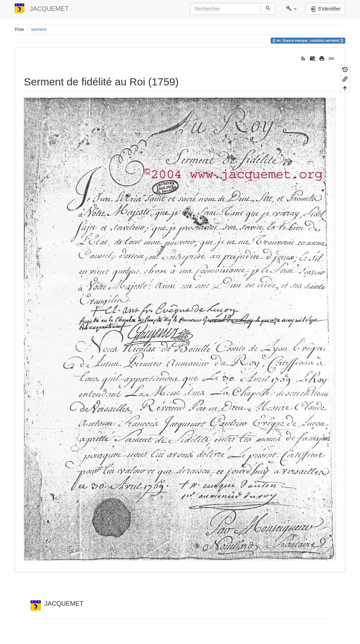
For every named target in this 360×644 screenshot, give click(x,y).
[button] (291, 9)
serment (38, 30)
